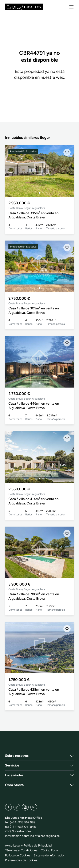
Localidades (14, 775)
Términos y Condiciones (21, 850)
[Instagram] (25, 807)
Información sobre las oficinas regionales (32, 836)
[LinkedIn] (17, 807)
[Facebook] (8, 807)
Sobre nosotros (17, 756)
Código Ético (49, 850)
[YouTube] (34, 807)
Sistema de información (50, 855)
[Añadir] (67, 152)
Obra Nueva (14, 785)
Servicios (12, 765)
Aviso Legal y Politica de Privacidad (28, 845)
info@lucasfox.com (18, 831)
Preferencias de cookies (21, 860)
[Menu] (71, 7)
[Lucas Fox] (24, 7)
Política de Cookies (18, 855)
